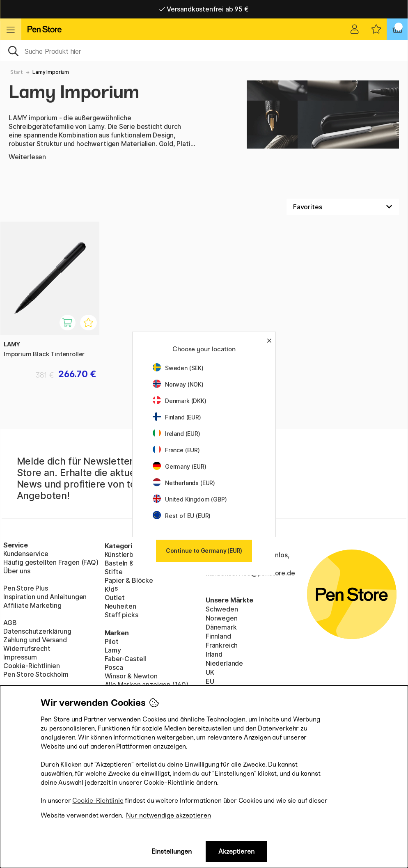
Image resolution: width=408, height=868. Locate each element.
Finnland (218, 636)
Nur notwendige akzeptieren (168, 815)
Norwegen (222, 618)
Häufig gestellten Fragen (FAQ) (51, 562)
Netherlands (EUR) (184, 483)
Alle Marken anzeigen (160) (147, 685)
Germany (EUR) (180, 466)
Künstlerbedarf (128, 554)
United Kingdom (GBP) (190, 499)
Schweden (222, 609)
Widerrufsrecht (27, 648)
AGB (10, 623)
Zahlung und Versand (35, 640)
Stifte (114, 572)
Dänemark (221, 627)
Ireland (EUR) (176, 434)
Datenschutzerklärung (37, 631)
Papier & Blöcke (129, 580)
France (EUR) (176, 450)
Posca (114, 667)
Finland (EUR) (177, 417)
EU (210, 681)
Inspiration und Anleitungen (45, 597)
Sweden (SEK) (178, 368)
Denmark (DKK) (180, 401)
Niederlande (224, 663)
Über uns (17, 571)
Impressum (20, 657)
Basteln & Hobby (130, 563)
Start (17, 72)
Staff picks (121, 615)
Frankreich (222, 645)
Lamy (113, 650)
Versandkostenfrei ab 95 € (204, 9)
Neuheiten (120, 606)
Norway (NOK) (178, 384)
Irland (214, 654)
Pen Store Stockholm (36, 674)
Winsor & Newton (131, 676)
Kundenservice (26, 554)
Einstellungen (172, 851)
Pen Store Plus (26, 588)
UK (210, 672)
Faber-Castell (126, 659)
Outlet (115, 598)
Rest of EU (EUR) (182, 516)
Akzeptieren (236, 851)
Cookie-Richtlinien (32, 666)
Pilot (112, 641)
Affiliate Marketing (32, 605)
